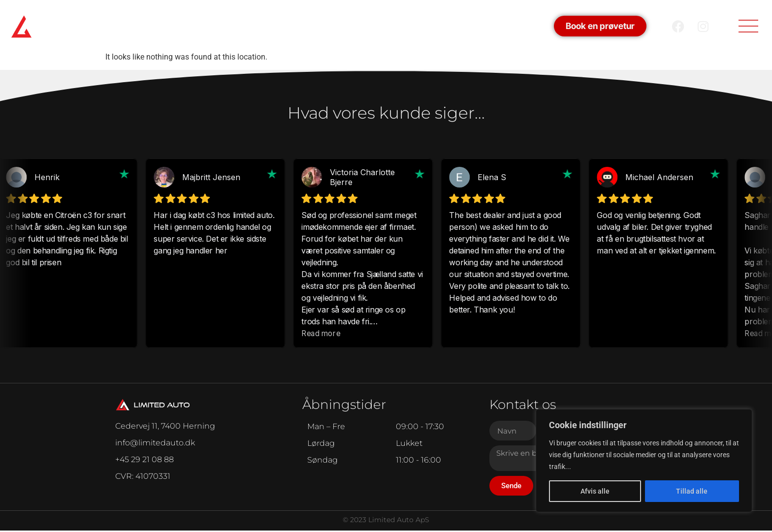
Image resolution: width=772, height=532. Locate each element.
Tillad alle (692, 491)
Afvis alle (595, 491)
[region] (644, 461)
